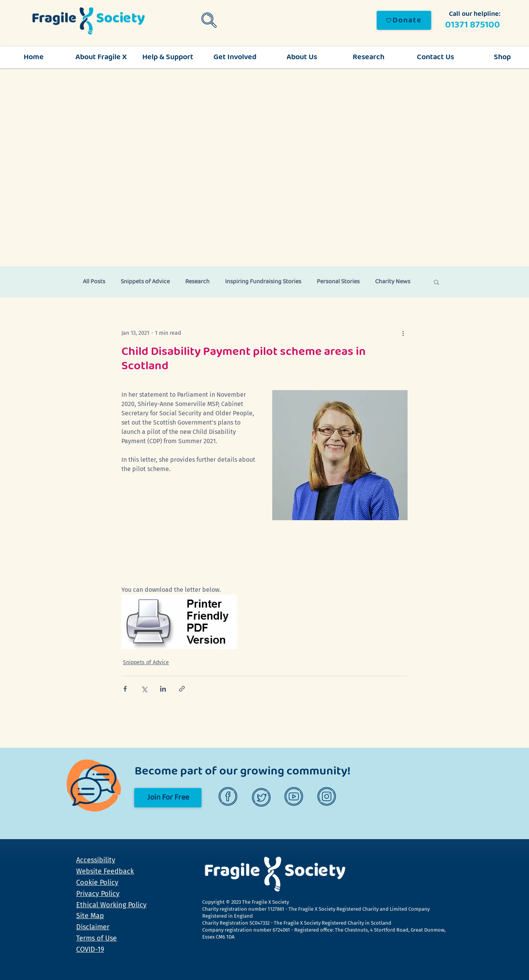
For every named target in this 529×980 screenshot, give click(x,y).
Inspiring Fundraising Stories (263, 282)
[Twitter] (262, 798)
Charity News (393, 282)
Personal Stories (338, 282)
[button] (436, 282)
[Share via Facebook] (125, 689)
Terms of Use (96, 938)
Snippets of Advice (145, 282)
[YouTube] (295, 798)
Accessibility (96, 860)
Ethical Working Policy (111, 905)
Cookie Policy (97, 882)
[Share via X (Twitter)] (144, 689)
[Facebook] (229, 798)
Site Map (90, 916)
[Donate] (404, 20)
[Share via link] (182, 689)
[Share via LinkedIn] (163, 689)
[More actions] (403, 333)
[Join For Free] (168, 798)
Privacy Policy (98, 894)
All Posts (94, 282)
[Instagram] (328, 798)
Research (197, 282)
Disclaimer (93, 927)
